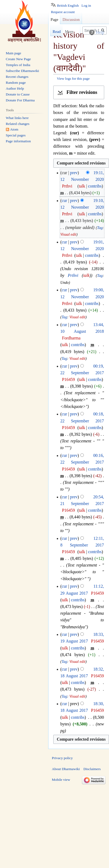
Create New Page (18, 59)
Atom (14, 129)
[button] (79, 93)
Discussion (71, 20)
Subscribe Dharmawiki (22, 71)
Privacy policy (62, 758)
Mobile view (61, 780)
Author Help (15, 88)
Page (54, 20)
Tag (100, 228)
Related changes (18, 124)
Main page (14, 53)
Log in (86, 5)
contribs (95, 186)
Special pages (16, 135)
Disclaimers (92, 769)
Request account (63, 12)
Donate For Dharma (20, 100)
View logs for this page (73, 79)
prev (74, 173)
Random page (16, 83)
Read (51, 32)
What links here (17, 118)
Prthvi (73, 275)
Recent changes (17, 77)
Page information (18, 141)
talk (82, 186)
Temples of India (18, 65)
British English (68, 5)
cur (64, 200)
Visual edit (68, 234)
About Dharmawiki (66, 769)
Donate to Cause (18, 94)
